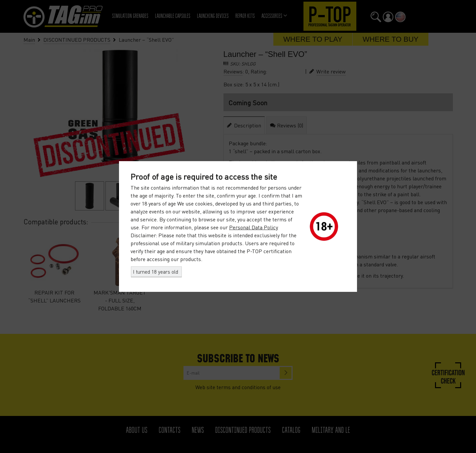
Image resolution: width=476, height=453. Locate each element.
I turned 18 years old (156, 272)
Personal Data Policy (254, 227)
